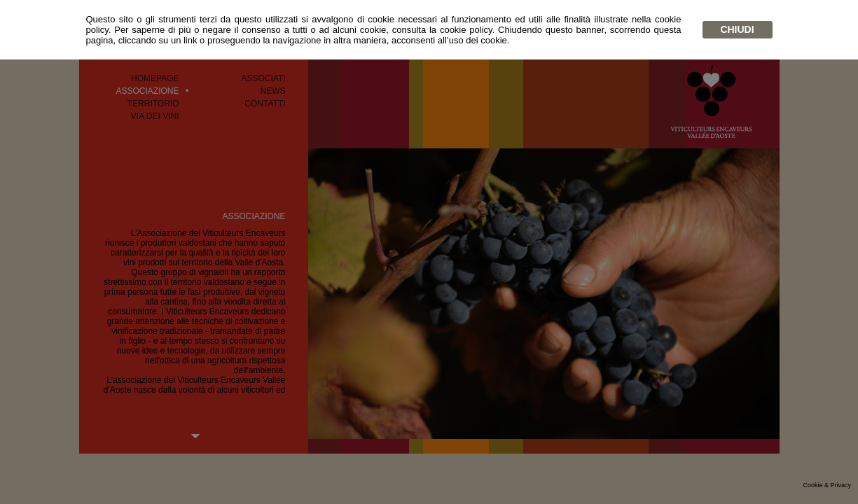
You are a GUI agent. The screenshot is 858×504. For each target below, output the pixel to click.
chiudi (737, 29)
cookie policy (466, 30)
